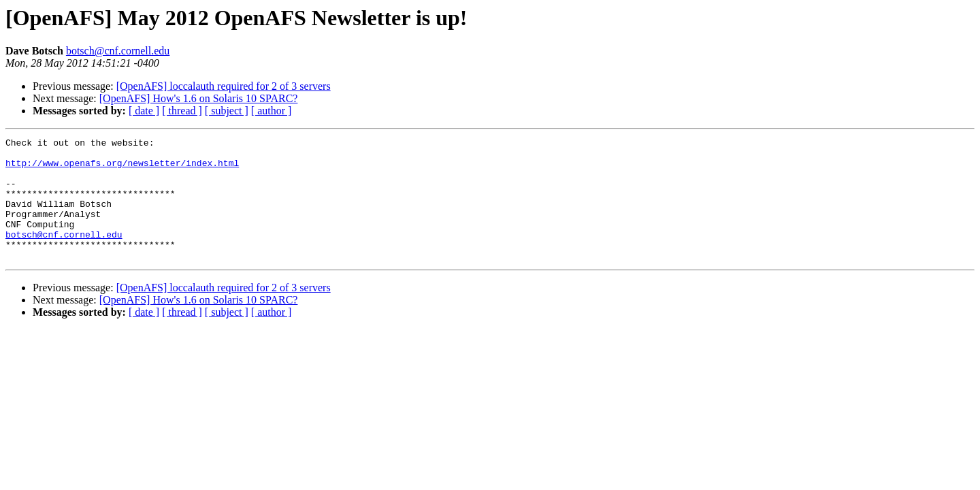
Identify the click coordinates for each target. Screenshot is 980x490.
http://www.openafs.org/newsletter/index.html (122, 169)
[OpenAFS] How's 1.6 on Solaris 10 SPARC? (199, 98)
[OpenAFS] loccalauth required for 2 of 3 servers (224, 86)
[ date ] (144, 111)
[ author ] (272, 111)
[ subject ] (227, 111)
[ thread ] (182, 111)
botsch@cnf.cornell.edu (118, 51)
